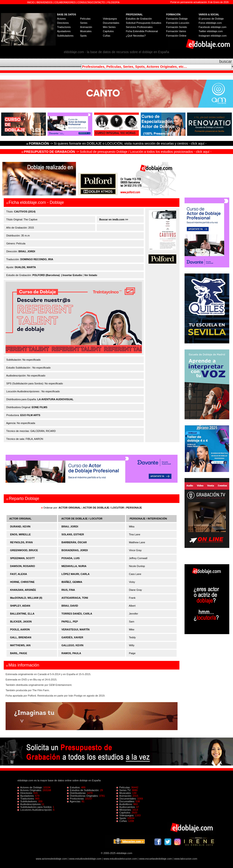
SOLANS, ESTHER (73, 534)
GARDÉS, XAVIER (72, 637)
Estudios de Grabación (139, 19)
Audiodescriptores (29, 804)
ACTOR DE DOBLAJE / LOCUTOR (104, 508)
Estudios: (74, 787)
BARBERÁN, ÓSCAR (74, 542)
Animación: (125, 796)
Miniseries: (124, 810)
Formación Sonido (176, 27)
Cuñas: (122, 821)
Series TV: (124, 790)
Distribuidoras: (77, 793)
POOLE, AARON (20, 629)
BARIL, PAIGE (19, 653)
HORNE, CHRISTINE (22, 582)
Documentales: (127, 799)
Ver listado (91, 275)
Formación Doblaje (177, 19)
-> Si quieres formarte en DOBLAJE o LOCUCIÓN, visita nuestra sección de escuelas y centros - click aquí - (117, 144)
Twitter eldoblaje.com (211, 31)
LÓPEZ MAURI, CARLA (75, 574)
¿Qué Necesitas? (136, 36)
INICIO (31, 2)
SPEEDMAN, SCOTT (22, 558)
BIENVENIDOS (45, 2)
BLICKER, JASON (21, 622)
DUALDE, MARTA (25, 267)
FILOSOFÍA (113, 2)
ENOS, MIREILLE (20, 534)
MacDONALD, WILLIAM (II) (26, 598)
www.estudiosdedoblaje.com (85, 859)
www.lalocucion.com (186, 859)
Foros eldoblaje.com (210, 23)
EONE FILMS (39, 407)
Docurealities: (126, 801)
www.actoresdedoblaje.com (51, 859)
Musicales (86, 31)
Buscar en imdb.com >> (113, 219)
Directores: (25, 793)
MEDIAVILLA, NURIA (74, 566)
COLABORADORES (65, 2)
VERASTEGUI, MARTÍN (75, 629)
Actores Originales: (30, 790)
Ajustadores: (26, 796)
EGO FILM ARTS (30, 415)
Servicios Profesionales (139, 27)
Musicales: (124, 793)
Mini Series (109, 27)
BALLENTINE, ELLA (22, 614)
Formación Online (176, 36)
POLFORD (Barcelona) (46, 275)
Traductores (64, 27)
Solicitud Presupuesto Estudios (144, 23)
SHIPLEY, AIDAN (20, 606)
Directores (63, 23)
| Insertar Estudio (72, 275)
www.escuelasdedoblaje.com (156, 859)
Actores (61, 19)
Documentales (111, 23)
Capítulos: (124, 813)
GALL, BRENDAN (21, 637)
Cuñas (106, 36)
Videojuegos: (126, 815)
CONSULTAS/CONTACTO (91, 2)
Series (84, 23)
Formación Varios (176, 31)
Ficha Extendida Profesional (142, 31)
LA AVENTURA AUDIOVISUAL (55, 399)
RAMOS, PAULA (71, 653)
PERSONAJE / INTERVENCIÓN (148, 519)
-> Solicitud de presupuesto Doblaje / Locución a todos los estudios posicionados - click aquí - (117, 152)
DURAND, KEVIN (20, 526)
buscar (226, 62)
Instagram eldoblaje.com (213, 36)
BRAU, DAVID (70, 606)
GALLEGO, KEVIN (72, 645)
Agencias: (74, 801)
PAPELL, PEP (70, 622)
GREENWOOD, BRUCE (24, 550)
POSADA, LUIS (71, 558)
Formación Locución (178, 23)
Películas (85, 19)
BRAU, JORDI (27, 251)
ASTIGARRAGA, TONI (75, 598)
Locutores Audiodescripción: (35, 810)
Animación (86, 27)
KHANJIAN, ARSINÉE (23, 590)
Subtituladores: (28, 801)
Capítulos (108, 31)
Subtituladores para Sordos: (35, 807)
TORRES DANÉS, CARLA (77, 614)
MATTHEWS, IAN (20, 645)
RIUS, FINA (68, 590)
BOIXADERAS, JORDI (75, 550)
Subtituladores (65, 36)
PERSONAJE (134, 508)
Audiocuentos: (126, 807)
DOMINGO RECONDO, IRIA (37, 259)
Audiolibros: (125, 804)
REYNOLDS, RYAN (21, 542)
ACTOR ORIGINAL (70, 508)
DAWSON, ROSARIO (22, 566)
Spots (83, 36)
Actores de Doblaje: (30, 787)
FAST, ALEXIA (19, 574)
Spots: (122, 818)
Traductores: (26, 799)
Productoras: (76, 799)
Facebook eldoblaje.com (213, 27)
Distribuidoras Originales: (83, 796)
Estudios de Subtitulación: (84, 790)
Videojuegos (110, 19)
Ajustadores (64, 31)
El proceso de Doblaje (211, 19)
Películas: (124, 787)
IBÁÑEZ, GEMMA (72, 582)
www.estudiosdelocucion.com (120, 859)
